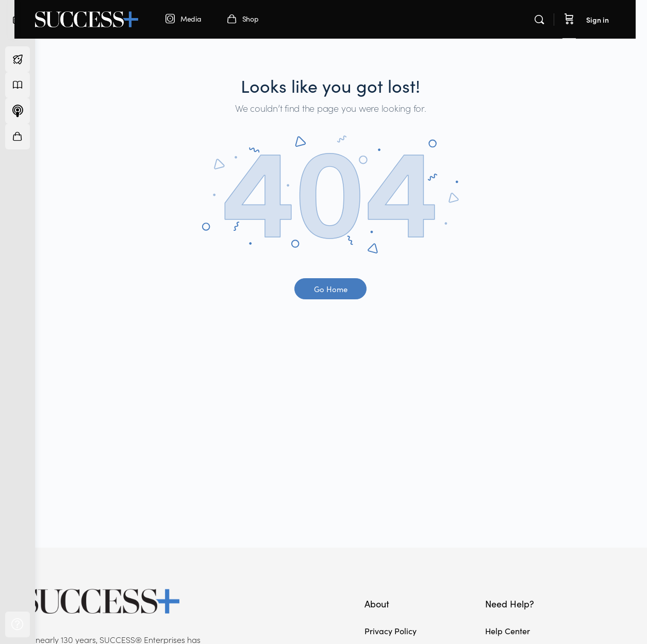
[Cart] (580, 19)
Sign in (609, 20)
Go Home (341, 289)
